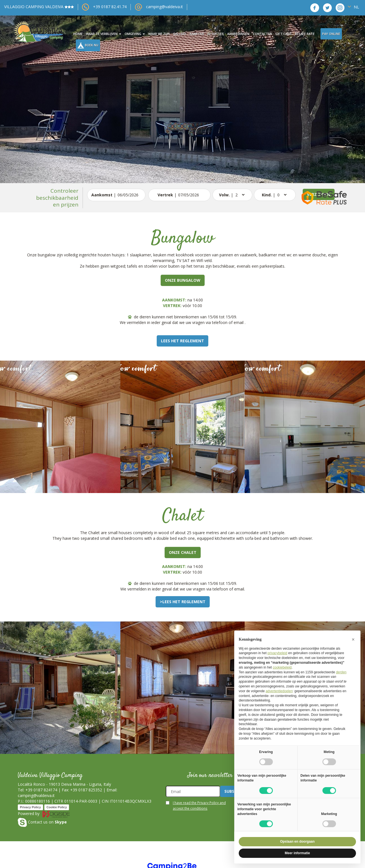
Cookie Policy (57, 807)
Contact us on (42, 822)
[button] (27, 92)
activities (215, 34)
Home (78, 34)
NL (353, 7)
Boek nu (88, 45)
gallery (180, 34)
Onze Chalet (183, 552)
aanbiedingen (238, 34)
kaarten (197, 34)
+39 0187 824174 (41, 790)
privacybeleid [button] (277, 653)
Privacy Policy (31, 807)
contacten (262, 34)
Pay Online (331, 34)
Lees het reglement (182, 341)
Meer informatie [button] (297, 853)
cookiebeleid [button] (282, 667)
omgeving (135, 34)
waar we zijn (159, 34)
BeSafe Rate (305, 34)
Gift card (283, 34)
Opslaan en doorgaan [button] (297, 842)
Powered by (44, 813)
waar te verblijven (104, 34)
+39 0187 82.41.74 (110, 7)
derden (341, 672)
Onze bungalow (183, 280)
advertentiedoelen (279, 691)
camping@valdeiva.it (164, 7)
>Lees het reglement (183, 602)
